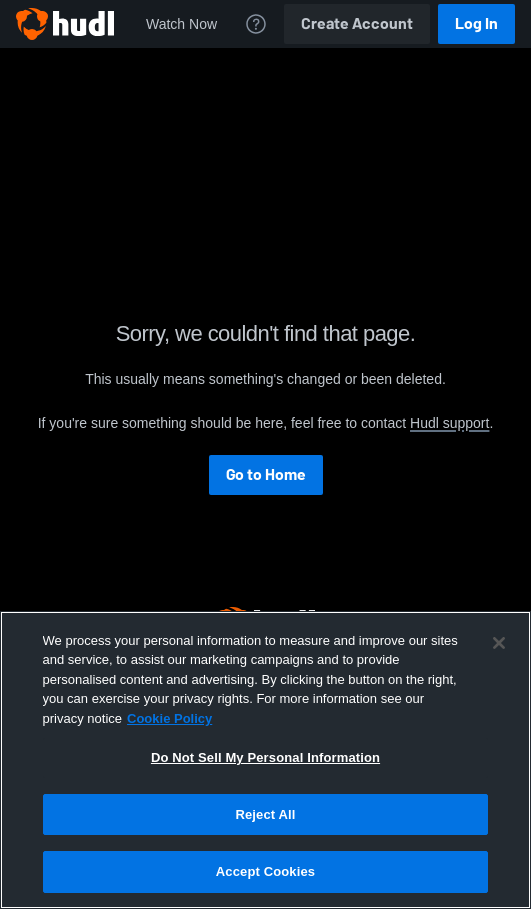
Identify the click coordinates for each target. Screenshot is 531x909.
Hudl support (449, 423)
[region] (265, 760)
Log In (476, 23)
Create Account (357, 23)
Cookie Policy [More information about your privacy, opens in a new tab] (169, 718)
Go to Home (266, 474)
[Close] (499, 643)
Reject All (265, 814)
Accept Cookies (265, 871)
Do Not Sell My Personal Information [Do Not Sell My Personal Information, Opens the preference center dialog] (265, 757)
